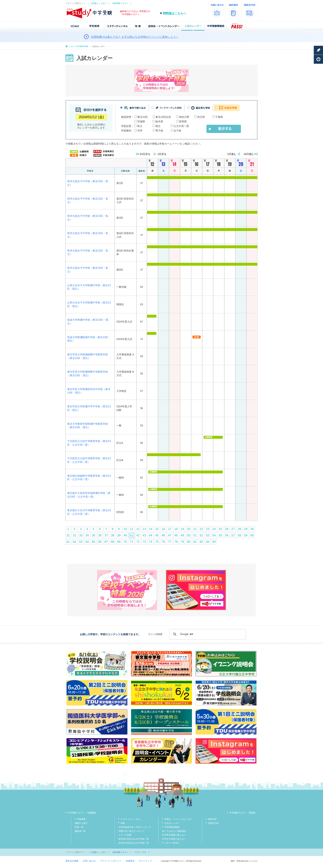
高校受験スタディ (120, 3)
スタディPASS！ (172, 843)
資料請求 (212, 819)
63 (81, 542)
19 (182, 529)
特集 (123, 823)
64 (87, 542)
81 (195, 542)
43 (144, 535)
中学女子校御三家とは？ (174, 839)
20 (189, 529)
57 (233, 535)
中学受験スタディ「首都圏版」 (83, 813)
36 (100, 535)
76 (163, 542)
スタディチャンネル (130, 819)
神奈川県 (184, 117)
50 (189, 535)
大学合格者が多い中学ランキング (135, 827)
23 (208, 529)
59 (246, 535)
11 (132, 529)
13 (144, 529)
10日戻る (145, 154)
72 (138, 542)
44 (151, 535)
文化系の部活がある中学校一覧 (134, 843)
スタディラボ (140, 852)
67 (106, 542)
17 (170, 529)
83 (208, 542)
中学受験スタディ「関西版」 (243, 813)
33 (81, 535)
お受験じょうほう (99, 3)
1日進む (232, 154)
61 (68, 542)
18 (176, 529)
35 (94, 535)
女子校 (177, 131)
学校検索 (81, 819)
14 (151, 529)
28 (239, 529)
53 (208, 535)
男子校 (159, 131)
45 (157, 535)
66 (100, 542)
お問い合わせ (89, 861)
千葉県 (219, 117)
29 (246, 529)
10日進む (249, 154)
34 (87, 535)
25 (220, 529)
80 (189, 542)
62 (74, 542)
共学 (140, 131)
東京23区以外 (163, 117)
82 (201, 542)
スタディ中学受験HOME (78, 46)
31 (68, 535)
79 (182, 542)
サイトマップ (145, 861)
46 (163, 535)
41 (132, 536)
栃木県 (159, 121)
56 (227, 535)
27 (233, 529)
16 (163, 529)
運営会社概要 (72, 861)
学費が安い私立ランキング (131, 831)
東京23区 (143, 117)
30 (252, 529)
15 (157, 529)
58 (239, 535)
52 (201, 535)
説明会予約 (213, 823)
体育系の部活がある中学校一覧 (134, 839)
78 (176, 542)
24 (214, 529)
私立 (140, 126)
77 (170, 542)
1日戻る (162, 154)
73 (144, 542)
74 (151, 542)
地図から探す (81, 823)
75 (157, 542)
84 (214, 542)
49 (182, 535)
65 (94, 542)
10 (125, 529)
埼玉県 (201, 117)
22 (201, 529)
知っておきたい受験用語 (174, 831)
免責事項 (130, 861)
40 (125, 535)
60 (252, 535)
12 (138, 529)
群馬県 (183, 121)
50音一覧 (79, 827)
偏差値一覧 (80, 831)
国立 (158, 126)
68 (113, 542)
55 (220, 535)
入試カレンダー (172, 823)
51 (195, 535)
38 (113, 535)
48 (176, 535)
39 (119, 535)
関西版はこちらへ (175, 13)
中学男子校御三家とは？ (174, 835)
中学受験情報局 (172, 827)
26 (227, 529)
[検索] (207, 634)
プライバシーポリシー (111, 861)
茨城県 (141, 121)
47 (170, 535)
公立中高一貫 (181, 126)
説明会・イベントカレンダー (178, 819)
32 (74, 535)
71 (132, 542)
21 (195, 529)
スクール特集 (125, 835)
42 (138, 535)
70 (125, 542)
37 (106, 535)
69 (119, 542)
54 (214, 535)
